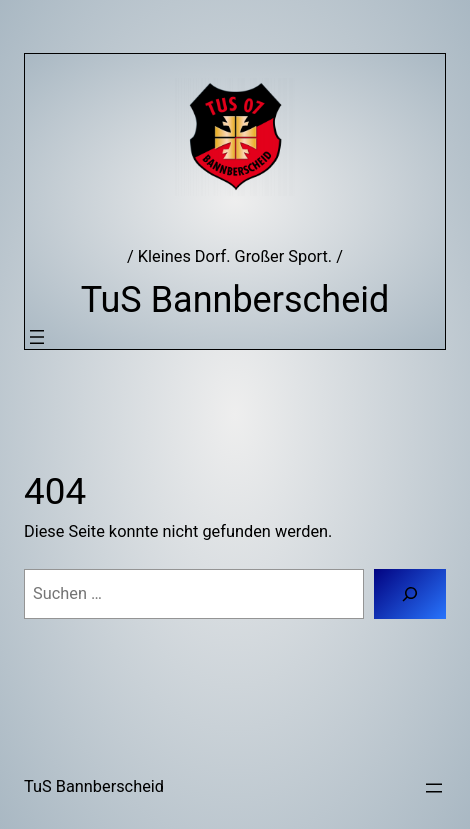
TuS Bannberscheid (235, 300)
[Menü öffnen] (37, 337)
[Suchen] (410, 594)
